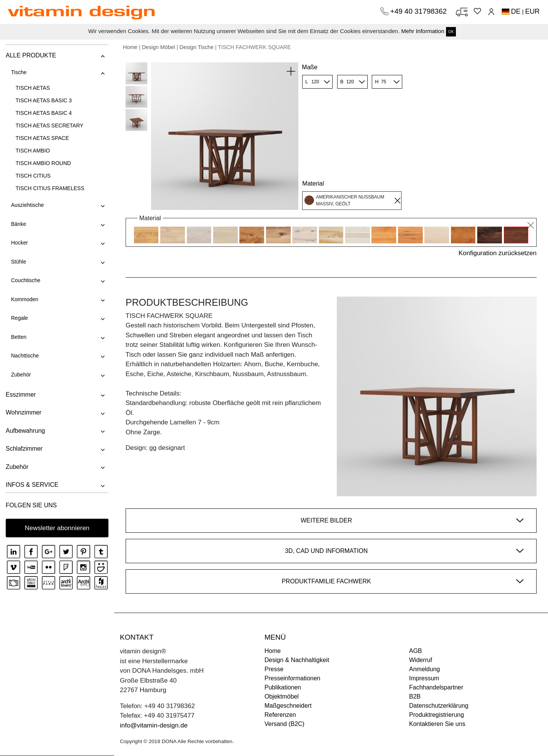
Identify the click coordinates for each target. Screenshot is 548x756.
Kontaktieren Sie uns (437, 724)
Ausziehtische (27, 205)
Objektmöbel (282, 696)
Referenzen (280, 715)
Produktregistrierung (436, 715)
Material (313, 183)
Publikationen (283, 687)
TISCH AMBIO (33, 151)
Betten (19, 337)
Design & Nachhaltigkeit (297, 660)
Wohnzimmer (24, 412)
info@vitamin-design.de (154, 725)
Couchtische (26, 280)
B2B (415, 696)
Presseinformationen (292, 678)
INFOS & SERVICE (32, 485)
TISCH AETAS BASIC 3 (44, 100)
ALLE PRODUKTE (31, 55)
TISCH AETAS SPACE (42, 138)
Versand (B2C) (284, 724)
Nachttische (25, 356)
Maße (310, 67)
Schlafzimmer (24, 449)
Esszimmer (21, 395)
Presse (274, 669)
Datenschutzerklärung (439, 706)
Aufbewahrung (25, 431)
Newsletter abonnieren (57, 528)
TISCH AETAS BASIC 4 (44, 113)
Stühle (19, 262)
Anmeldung (425, 669)
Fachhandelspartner (436, 687)
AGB (416, 651)
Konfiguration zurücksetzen (498, 253)
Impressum (424, 678)
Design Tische (197, 47)
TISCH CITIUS (33, 176)
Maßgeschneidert (288, 706)
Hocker (19, 243)
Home (130, 47)
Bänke (19, 224)
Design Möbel (159, 47)
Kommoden (25, 299)
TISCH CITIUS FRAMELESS (50, 188)
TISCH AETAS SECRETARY (49, 125)
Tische (19, 72)
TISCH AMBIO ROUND (43, 163)
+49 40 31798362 (419, 11)
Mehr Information (423, 31)
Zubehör (21, 375)
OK (451, 32)
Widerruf (421, 660)
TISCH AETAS (33, 88)
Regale (19, 318)
